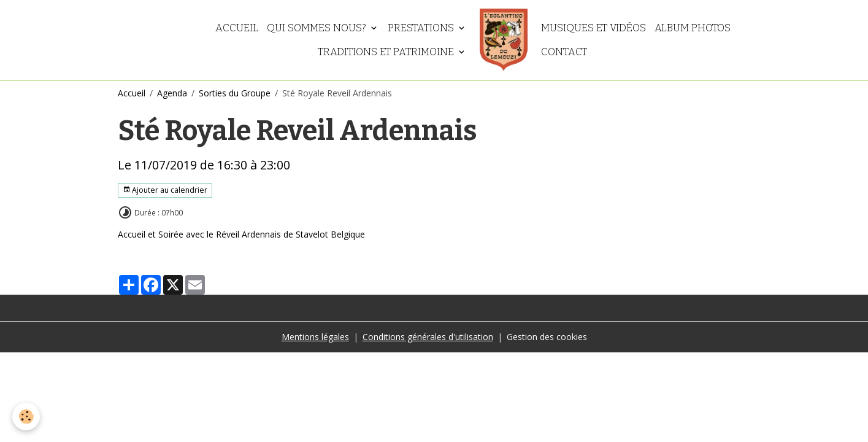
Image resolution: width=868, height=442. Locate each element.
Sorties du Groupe (235, 93)
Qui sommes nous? (318, 28)
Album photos (693, 28)
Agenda (172, 93)
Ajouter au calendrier (165, 190)
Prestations (422, 28)
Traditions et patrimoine (387, 52)
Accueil (237, 28)
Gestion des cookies (547, 337)
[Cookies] (26, 417)
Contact (564, 52)
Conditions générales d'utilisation (428, 337)
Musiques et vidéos (593, 28)
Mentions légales (315, 337)
